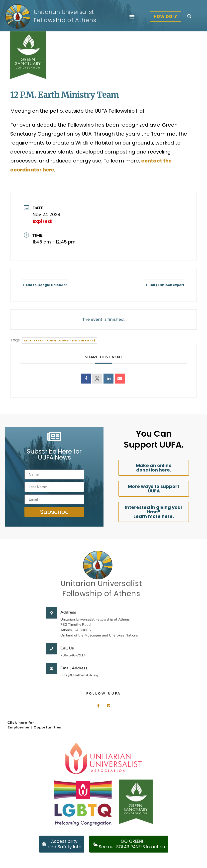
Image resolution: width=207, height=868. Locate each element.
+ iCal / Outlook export (156, 285)
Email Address (74, 668)
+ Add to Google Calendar (55, 285)
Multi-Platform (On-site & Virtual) (60, 340)
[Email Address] (52, 669)
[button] (132, 17)
